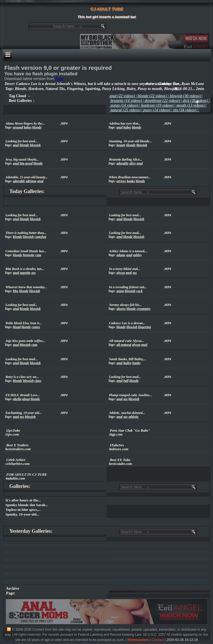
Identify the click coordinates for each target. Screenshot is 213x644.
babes (28, 127)
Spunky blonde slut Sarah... (27, 505)
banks (131, 181)
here (59, 79)
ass (33, 273)
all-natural (124, 345)
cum (38, 255)
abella (17, 399)
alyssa (121, 273)
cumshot (40, 237)
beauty (121, 145)
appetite (25, 273)
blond (17, 327)
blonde (37, 127)
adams (121, 255)
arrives (121, 181)
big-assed (26, 163)
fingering (144, 327)
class (38, 381)
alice (132, 163)
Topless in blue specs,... (23, 510)
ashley (137, 255)
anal (120, 127)
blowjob (35, 145)
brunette (29, 255)
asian (120, 291)
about (26, 399)
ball (126, 381)
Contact (158, 640)
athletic (134, 417)
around (18, 127)
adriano (31, 181)
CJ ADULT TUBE (106, 9)
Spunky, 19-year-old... (22, 514)
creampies (144, 309)
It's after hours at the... (23, 500)
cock (139, 291)
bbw (16, 291)
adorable (122, 163)
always (121, 309)
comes (36, 327)
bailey (127, 363)
